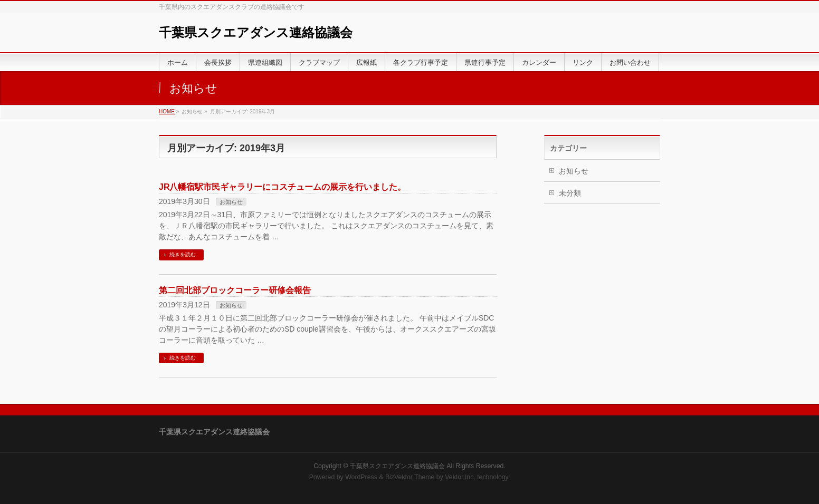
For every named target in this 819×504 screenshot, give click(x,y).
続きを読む (183, 254)
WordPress (361, 477)
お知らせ (231, 202)
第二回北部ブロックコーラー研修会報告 (235, 290)
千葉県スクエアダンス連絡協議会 (256, 32)
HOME (167, 112)
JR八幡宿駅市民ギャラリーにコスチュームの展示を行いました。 (282, 187)
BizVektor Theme (410, 477)
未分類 (570, 193)
